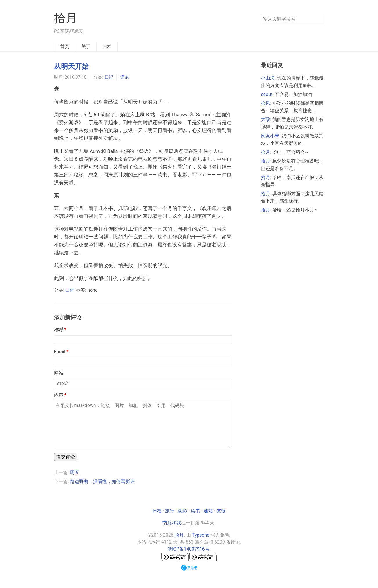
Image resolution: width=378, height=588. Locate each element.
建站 (208, 511)
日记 (109, 77)
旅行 (170, 511)
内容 (59, 395)
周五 (75, 472)
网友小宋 (270, 136)
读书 (196, 511)
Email (60, 352)
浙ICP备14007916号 (188, 549)
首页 (65, 47)
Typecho (201, 535)
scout (267, 94)
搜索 (320, 19)
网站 (59, 373)
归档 (107, 47)
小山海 (268, 78)
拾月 (66, 18)
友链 (221, 511)
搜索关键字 (261, 14)
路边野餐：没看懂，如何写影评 (102, 481)
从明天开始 (71, 66)
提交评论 (66, 457)
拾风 (265, 103)
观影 (182, 511)
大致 (265, 119)
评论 (124, 77)
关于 (86, 47)
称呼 (59, 330)
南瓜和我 (172, 523)
